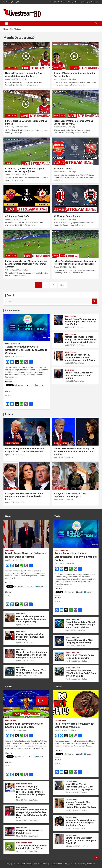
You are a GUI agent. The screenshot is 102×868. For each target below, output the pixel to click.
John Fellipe (23, 79)
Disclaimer (62, 2)
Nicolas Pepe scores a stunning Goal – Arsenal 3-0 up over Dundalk (25, 75)
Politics (73, 316)
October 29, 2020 (60, 79)
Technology (15, 343)
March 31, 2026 (11, 730)
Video (14, 68)
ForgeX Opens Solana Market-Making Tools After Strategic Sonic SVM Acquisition (81, 625)
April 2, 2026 (21, 661)
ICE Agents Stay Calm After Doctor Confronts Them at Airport (71, 495)
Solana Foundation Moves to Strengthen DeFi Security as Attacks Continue (26, 350)
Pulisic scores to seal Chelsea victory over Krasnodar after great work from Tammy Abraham (27, 264)
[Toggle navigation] (7, 24)
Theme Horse (63, 864)
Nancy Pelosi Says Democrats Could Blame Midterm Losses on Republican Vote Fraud (31, 655)
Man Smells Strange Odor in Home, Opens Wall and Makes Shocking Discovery (31, 619)
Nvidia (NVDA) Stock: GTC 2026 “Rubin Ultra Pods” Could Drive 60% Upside (81, 673)
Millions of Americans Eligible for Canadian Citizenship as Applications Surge (81, 823)
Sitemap (86, 2)
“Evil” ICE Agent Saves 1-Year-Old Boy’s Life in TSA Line (31, 671)
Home (8, 68)
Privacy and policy (74, 2)
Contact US (95, 2)
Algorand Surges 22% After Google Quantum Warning (79, 641)
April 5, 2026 (69, 345)
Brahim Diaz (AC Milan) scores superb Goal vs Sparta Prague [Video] (24, 170)
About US (52, 2)
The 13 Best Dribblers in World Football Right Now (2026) (32, 847)
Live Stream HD (26, 864)
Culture (58, 687)
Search (94, 301)
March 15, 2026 (22, 836)
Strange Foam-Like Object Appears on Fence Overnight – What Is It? (81, 840)
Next (62, 285)
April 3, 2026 (21, 625)
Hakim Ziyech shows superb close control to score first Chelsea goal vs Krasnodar (75, 262)
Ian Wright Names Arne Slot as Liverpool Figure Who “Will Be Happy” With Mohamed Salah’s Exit (32, 814)
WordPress (91, 864)
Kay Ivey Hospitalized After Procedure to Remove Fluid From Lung (30, 637)
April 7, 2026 (10, 357)
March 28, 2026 (71, 679)
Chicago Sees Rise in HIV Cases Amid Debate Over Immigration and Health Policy (80, 357)
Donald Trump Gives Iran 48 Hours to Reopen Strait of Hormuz (79, 375)
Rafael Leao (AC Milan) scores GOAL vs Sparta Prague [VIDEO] (73, 122)
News (72, 370)
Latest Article (12, 310)
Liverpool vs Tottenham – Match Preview (29, 832)
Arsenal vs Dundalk (63, 168)
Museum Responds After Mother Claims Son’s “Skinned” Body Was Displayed (81, 805)
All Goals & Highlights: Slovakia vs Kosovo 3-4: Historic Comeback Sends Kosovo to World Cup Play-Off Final (31, 792)
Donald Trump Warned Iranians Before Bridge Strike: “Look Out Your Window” (81, 322)
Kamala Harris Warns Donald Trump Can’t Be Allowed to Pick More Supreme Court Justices (81, 339)
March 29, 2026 (22, 676)
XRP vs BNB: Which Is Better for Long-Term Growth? (80, 657)
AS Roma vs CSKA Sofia (17, 216)
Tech (57, 516)
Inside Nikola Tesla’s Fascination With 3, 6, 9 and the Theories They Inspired (80, 787)
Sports (63, 163)
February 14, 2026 (72, 846)
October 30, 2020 (11, 79)
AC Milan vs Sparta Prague (67, 216)
